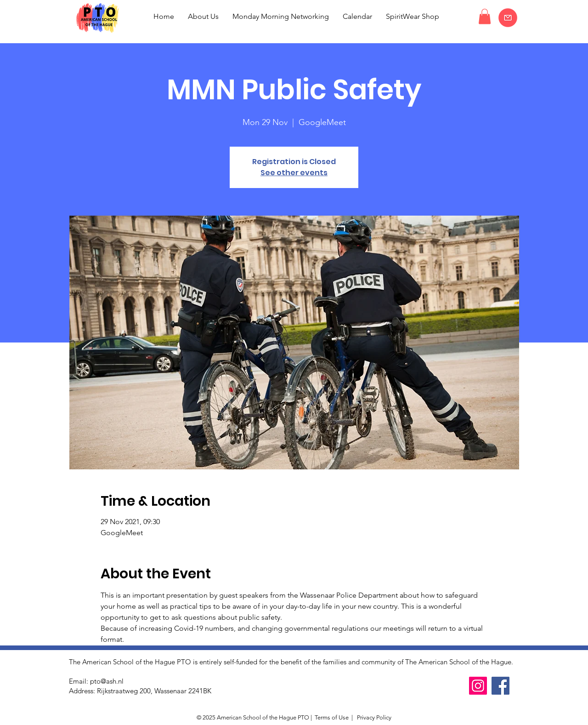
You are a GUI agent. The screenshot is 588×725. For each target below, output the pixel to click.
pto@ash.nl (107, 681)
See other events (294, 173)
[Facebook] (500, 686)
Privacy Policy (373, 717)
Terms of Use (332, 717)
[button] (485, 16)
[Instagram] (478, 686)
